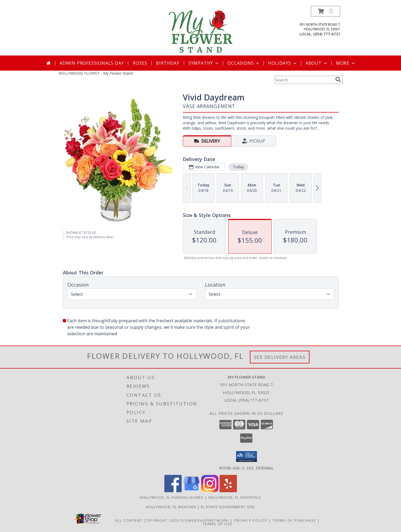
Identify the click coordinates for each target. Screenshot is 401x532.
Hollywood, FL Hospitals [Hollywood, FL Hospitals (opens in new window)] (235, 497)
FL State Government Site (228, 507)
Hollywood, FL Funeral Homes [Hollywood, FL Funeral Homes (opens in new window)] (172, 497)
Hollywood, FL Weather (171, 507)
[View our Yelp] (228, 490)
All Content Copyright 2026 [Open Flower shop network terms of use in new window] (147, 520)
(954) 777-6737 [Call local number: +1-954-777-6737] (327, 34)
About (317, 63)
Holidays (283, 63)
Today (238, 167)
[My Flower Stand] (201, 31)
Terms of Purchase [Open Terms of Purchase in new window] (294, 520)
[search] (338, 80)
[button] (325, 11)
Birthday (168, 63)
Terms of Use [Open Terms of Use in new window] (218, 524)
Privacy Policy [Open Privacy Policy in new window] (251, 520)
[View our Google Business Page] (191, 490)
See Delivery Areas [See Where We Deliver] (280, 357)
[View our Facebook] (173, 490)
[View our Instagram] (210, 490)
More (346, 63)
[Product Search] (304, 80)
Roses (140, 63)
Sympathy (204, 63)
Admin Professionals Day (92, 63)
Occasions (244, 63)
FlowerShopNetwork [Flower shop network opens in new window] (205, 520)
